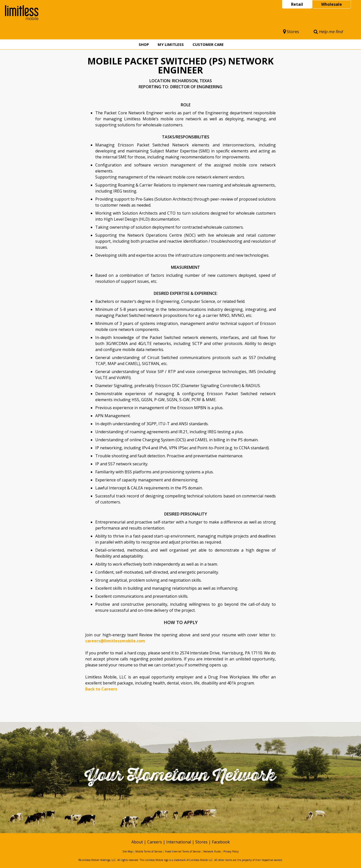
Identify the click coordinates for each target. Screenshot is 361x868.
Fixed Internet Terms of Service (183, 851)
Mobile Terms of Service (149, 851)
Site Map (127, 851)
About (137, 842)
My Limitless (171, 44)
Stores (291, 32)
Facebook (221, 842)
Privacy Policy (231, 851)
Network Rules (212, 851)
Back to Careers (101, 689)
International (179, 842)
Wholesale (332, 4)
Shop (144, 44)
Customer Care (208, 44)
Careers (155, 842)
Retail (297, 4)
